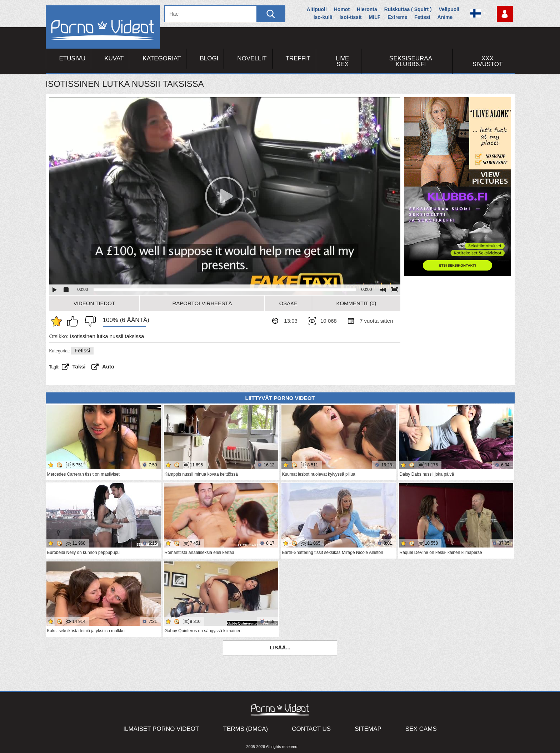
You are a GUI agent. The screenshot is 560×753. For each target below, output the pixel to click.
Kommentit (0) (356, 303)
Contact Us (311, 729)
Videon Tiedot (94, 303)
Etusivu (72, 58)
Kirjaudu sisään (505, 14)
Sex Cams (421, 729)
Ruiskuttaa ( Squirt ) (408, 9)
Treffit (298, 58)
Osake (289, 303)
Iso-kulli (323, 17)
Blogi (209, 58)
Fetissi (422, 17)
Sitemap (368, 729)
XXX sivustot (488, 61)
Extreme (397, 17)
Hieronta (367, 9)
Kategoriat (162, 58)
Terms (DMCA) (246, 729)
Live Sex (343, 61)
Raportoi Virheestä (202, 303)
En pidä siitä (89, 321)
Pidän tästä (74, 321)
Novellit (252, 58)
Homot (342, 9)
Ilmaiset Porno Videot (161, 729)
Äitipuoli (317, 9)
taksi (79, 366)
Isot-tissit (350, 17)
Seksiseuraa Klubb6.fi (411, 61)
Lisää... (280, 647)
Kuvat (114, 58)
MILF (375, 17)
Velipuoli (449, 9)
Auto (108, 366)
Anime (445, 17)
